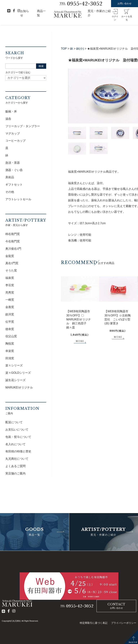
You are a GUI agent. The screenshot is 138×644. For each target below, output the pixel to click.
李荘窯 (10, 285)
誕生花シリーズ (15, 380)
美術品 (10, 177)
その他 (10, 192)
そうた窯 (11, 271)
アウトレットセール (18, 199)
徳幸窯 (10, 329)
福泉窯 (10, 278)
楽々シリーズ (14, 365)
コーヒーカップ (15, 141)
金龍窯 (10, 256)
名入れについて (15, 444)
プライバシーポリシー (124, 623)
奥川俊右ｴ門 (13, 249)
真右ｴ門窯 (12, 263)
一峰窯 (10, 300)
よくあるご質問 (15, 466)
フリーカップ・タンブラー (23, 126)
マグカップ (13, 134)
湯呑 (8, 119)
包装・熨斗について (18, 437)
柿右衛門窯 (13, 234)
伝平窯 (10, 322)
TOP (64, 49)
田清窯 (10, 358)
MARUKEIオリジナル (19, 387)
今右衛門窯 (13, 241)
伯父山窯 (11, 336)
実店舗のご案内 (15, 473)
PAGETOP (133, 642)
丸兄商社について (17, 459)
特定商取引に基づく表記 (94, 623)
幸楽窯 (10, 351)
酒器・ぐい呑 (14, 170)
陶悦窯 (10, 344)
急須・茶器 (13, 163)
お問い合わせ (125, 3)
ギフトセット (14, 185)
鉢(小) (80, 49)
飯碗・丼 (11, 111)
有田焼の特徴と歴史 (18, 451)
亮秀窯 (10, 293)
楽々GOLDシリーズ (18, 373)
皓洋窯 (10, 314)
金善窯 (10, 307)
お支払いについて (17, 430)
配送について (14, 422)
